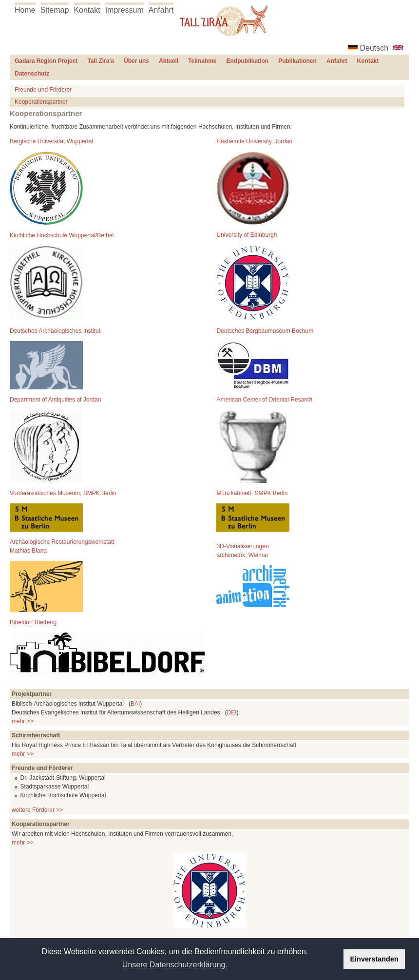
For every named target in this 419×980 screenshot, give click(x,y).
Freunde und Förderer (43, 90)
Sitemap (55, 10)
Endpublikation (248, 61)
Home (25, 10)
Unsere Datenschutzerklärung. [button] (175, 965)
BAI (135, 704)
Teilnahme (202, 61)
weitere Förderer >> (37, 810)
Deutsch (374, 48)
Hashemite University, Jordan (254, 141)
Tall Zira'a (101, 61)
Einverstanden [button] (374, 959)
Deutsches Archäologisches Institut (55, 331)
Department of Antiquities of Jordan (55, 400)
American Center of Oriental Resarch (264, 400)
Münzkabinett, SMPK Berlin (252, 493)
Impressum (124, 10)
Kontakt (87, 10)
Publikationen (297, 61)
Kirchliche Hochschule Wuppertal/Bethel (62, 235)
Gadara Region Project (46, 61)
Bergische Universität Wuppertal (51, 141)
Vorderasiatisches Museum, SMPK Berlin (63, 493)
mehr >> (23, 721)
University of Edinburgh (247, 235)
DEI (232, 712)
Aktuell (169, 61)
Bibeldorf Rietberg (33, 622)
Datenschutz (32, 74)
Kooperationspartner (41, 102)
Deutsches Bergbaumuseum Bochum (265, 331)
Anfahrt (161, 10)
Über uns (136, 61)
